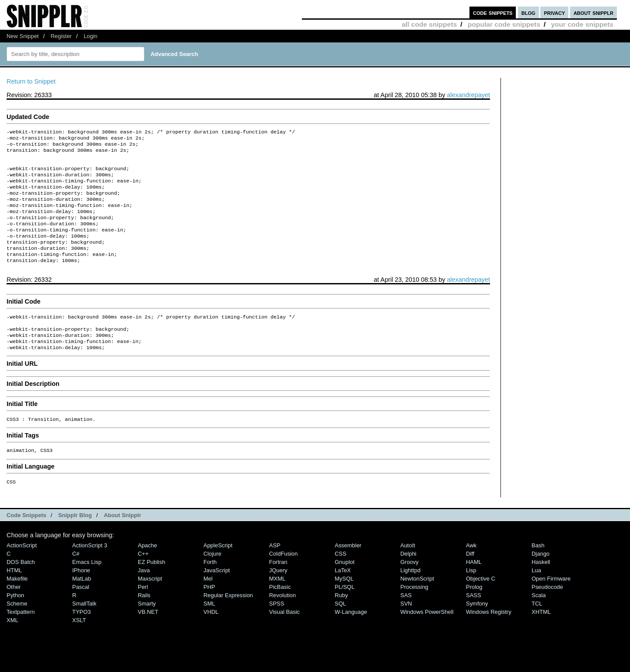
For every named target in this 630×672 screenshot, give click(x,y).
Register (61, 36)
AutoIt (408, 572)
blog (528, 12)
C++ (143, 581)
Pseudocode (547, 614)
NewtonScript (417, 606)
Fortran (278, 589)
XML (12, 647)
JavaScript (217, 597)
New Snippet (23, 36)
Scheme (17, 631)
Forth (210, 589)
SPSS (277, 631)
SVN (406, 631)
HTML (14, 597)
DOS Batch (21, 589)
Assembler (348, 572)
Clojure (212, 581)
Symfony (477, 631)
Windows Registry (489, 639)
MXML (277, 606)
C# (76, 581)
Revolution (282, 622)
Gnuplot (345, 589)
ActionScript (22, 572)
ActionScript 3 (90, 572)
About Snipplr (122, 542)
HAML (474, 589)
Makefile (17, 606)
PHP (209, 614)
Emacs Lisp (87, 589)
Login (91, 36)
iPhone (81, 597)
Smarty (147, 631)
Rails (144, 622)
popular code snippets (504, 24)
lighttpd (410, 597)
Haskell (541, 589)
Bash (538, 572)
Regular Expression (228, 622)
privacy (554, 12)
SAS (406, 622)
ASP (275, 572)
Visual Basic (284, 639)
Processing (414, 614)
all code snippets (429, 24)
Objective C (481, 606)
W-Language (351, 639)
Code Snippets (26, 542)
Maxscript (150, 606)
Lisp (471, 597)
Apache (147, 572)
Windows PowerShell (427, 639)
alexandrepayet (469, 95)
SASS (474, 622)
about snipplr (593, 12)
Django (541, 581)
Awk (471, 572)
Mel (208, 606)
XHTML (541, 639)
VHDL (211, 639)
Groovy (409, 589)
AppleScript (218, 572)
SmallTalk (84, 631)
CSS (341, 581)
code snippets (493, 12)
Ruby (341, 622)
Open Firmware (551, 606)
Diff (470, 581)
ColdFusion (283, 581)
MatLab (82, 606)
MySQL (344, 606)
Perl (143, 614)
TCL (537, 631)
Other (14, 614)
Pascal (81, 614)
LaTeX (343, 597)
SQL (340, 631)
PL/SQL (345, 614)
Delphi (408, 581)
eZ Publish (152, 589)
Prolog (474, 614)
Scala (539, 622)
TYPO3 (81, 639)
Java (144, 597)
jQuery (278, 597)
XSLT (79, 647)
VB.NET (148, 639)
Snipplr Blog (75, 542)
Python (15, 622)
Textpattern (21, 639)
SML (209, 631)
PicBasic (280, 614)
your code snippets (582, 24)
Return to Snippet (31, 81)
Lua (536, 597)
